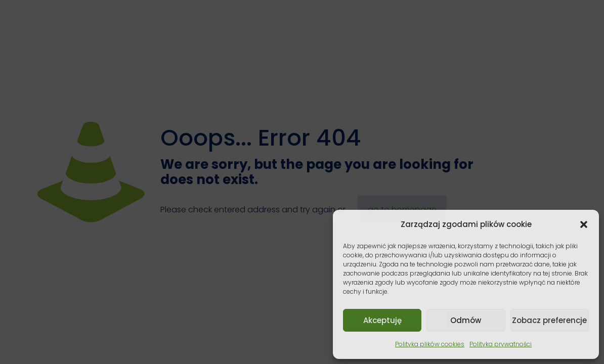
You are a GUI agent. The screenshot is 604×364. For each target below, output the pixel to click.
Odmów (466, 320)
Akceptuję (382, 320)
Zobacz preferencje (549, 320)
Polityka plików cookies (430, 344)
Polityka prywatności (501, 344)
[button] (584, 224)
